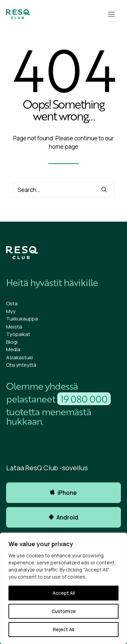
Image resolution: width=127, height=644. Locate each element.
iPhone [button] (63, 493)
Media (13, 349)
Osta (12, 303)
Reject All (63, 629)
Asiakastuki (19, 357)
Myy (11, 311)
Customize (64, 611)
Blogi (12, 342)
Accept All (64, 593)
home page (63, 147)
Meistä (14, 327)
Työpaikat (18, 334)
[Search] (63, 190)
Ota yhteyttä (21, 365)
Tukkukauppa (22, 319)
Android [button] (64, 517)
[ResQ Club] (18, 14)
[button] (111, 14)
